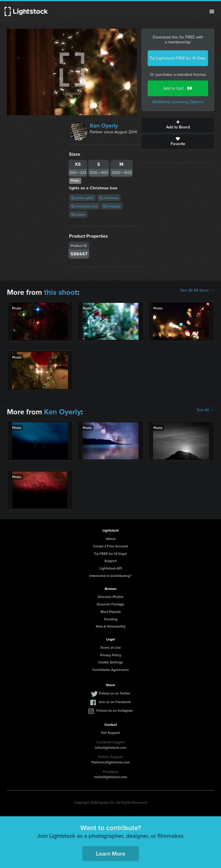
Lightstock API (111, 568)
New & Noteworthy (111, 626)
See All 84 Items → (197, 290)
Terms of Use (110, 647)
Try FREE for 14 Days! (110, 554)
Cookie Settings (110, 662)
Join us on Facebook (115, 702)
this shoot (61, 292)
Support (111, 561)
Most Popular (111, 612)
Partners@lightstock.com (111, 762)
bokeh (78, 214)
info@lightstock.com (111, 747)
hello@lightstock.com (111, 777)
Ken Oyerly (104, 126)
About (111, 539)
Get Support (110, 733)
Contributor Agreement (110, 670)
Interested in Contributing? (110, 576)
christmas (109, 198)
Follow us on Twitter (115, 693)
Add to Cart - (178, 88)
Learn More (111, 853)
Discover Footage (110, 604)
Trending (110, 619)
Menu (212, 11)
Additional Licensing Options (178, 102)
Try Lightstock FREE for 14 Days (178, 58)
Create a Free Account (111, 546)
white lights (82, 198)
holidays (112, 206)
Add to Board (178, 125)
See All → (205, 410)
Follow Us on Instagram (115, 710)
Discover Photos (111, 597)
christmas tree (84, 206)
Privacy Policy (111, 655)
